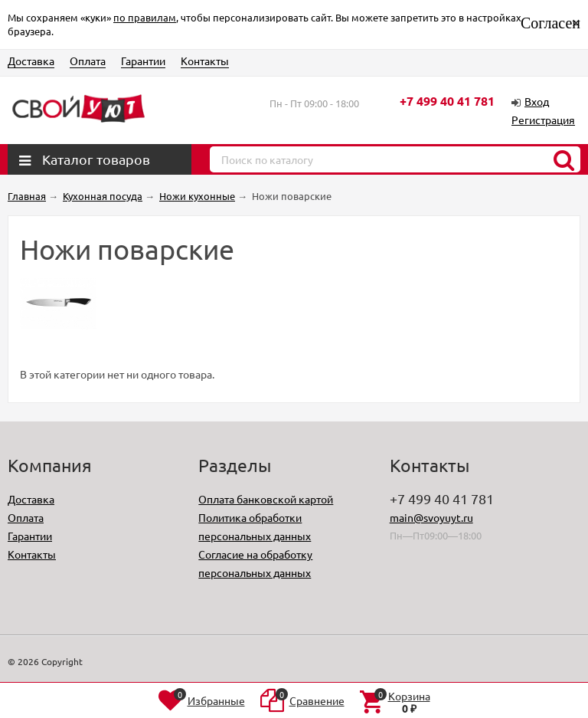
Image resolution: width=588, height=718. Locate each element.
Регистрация (543, 120)
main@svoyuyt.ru (431, 517)
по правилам (145, 17)
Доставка (31, 61)
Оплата (88, 61)
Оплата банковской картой (266, 499)
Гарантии (143, 61)
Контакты (205, 61)
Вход (537, 101)
